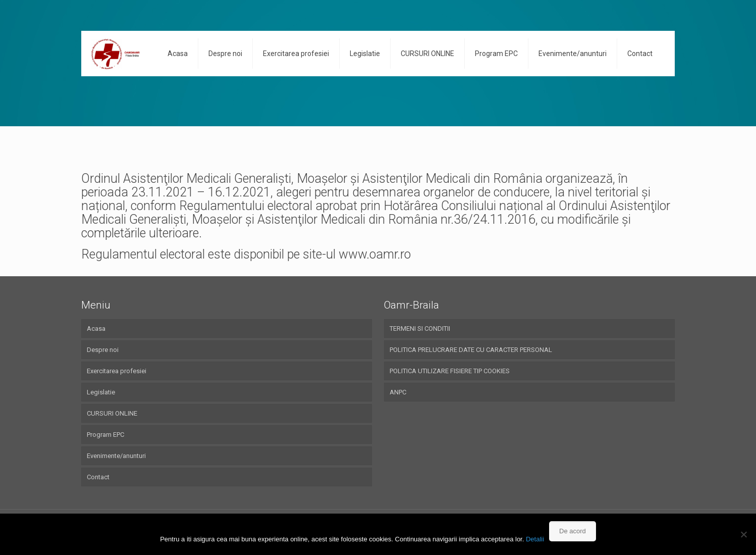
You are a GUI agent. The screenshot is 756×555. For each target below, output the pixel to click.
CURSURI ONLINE (112, 413)
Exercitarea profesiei (117, 371)
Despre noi (103, 350)
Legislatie (101, 392)
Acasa (96, 329)
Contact (98, 477)
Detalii (535, 539)
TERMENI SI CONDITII (420, 329)
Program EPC (105, 435)
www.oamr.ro (375, 254)
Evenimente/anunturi (116, 456)
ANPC (398, 392)
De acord (573, 531)
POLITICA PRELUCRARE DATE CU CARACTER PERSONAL (471, 350)
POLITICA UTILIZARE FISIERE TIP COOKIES (450, 371)
